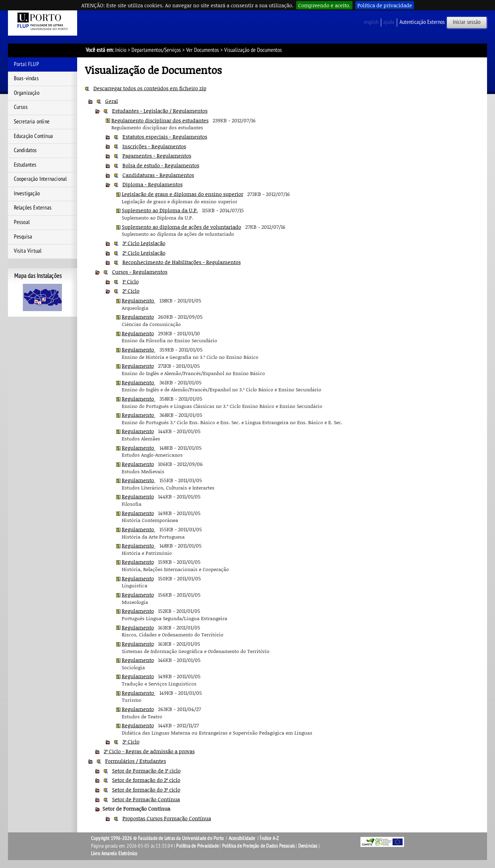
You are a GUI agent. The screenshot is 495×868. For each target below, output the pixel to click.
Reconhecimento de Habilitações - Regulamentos (182, 262)
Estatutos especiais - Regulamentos (165, 137)
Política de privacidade (385, 5)
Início (121, 50)
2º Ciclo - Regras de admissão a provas (149, 751)
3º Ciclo (131, 741)
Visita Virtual (28, 251)
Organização (27, 93)
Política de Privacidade (197, 846)
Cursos (21, 107)
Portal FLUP (26, 64)
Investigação (27, 194)
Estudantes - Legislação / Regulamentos (160, 111)
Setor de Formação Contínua (146, 799)
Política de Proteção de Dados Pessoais (259, 846)
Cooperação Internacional (40, 179)
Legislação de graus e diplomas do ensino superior (182, 194)
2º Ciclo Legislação (144, 253)
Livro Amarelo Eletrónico (114, 853)
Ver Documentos (203, 50)
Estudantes (25, 165)
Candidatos (25, 150)
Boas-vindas (26, 78)
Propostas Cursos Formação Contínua (167, 818)
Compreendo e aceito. (324, 5)
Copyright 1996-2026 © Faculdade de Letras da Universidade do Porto (158, 838)
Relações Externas (33, 208)
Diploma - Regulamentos (153, 184)
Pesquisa (23, 237)
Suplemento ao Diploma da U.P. (160, 210)
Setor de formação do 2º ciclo (146, 780)
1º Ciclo (131, 281)
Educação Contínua (33, 136)
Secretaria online (32, 122)
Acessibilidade (242, 838)
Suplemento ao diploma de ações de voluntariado (181, 227)
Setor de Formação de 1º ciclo (146, 771)
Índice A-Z (269, 838)
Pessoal (22, 222)
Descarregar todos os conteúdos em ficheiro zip (150, 88)
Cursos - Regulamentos (140, 272)
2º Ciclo (131, 291)
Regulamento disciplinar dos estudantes (160, 120)
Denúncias (308, 846)
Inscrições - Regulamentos (154, 146)
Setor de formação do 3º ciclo (146, 790)
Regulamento (139, 300)
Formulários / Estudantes (136, 761)
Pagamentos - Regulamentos (157, 156)
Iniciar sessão (467, 22)
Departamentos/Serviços (156, 50)
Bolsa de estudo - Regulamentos (161, 165)
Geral (112, 101)
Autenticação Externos (422, 22)
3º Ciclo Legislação (144, 243)
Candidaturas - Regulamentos (158, 175)
